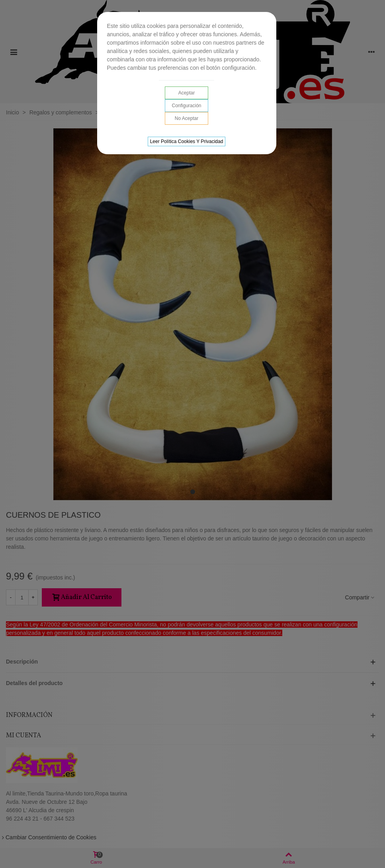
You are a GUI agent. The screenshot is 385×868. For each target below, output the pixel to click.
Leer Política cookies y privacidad (187, 141)
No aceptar (187, 118)
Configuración (186, 106)
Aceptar (187, 93)
